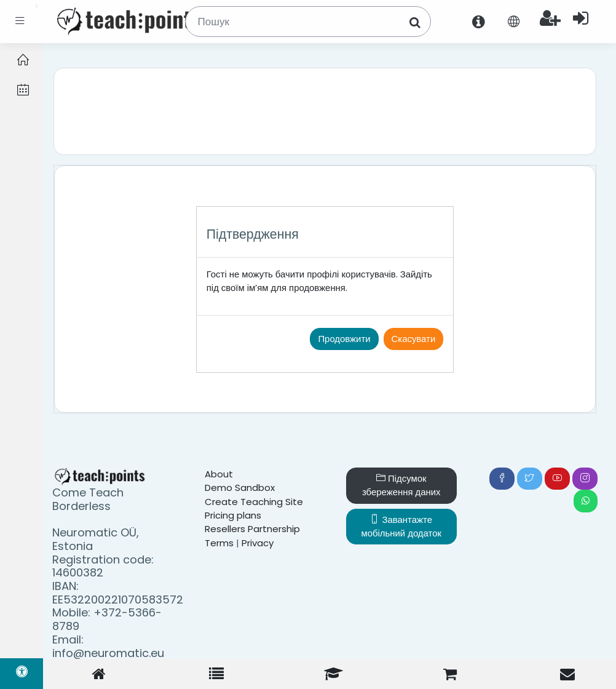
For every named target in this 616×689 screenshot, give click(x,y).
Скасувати (414, 339)
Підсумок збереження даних (401, 485)
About (219, 474)
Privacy (258, 543)
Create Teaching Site (254, 502)
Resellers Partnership (252, 529)
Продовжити (344, 339)
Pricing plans (233, 515)
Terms (219, 543)
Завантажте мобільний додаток (401, 526)
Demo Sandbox (240, 488)
